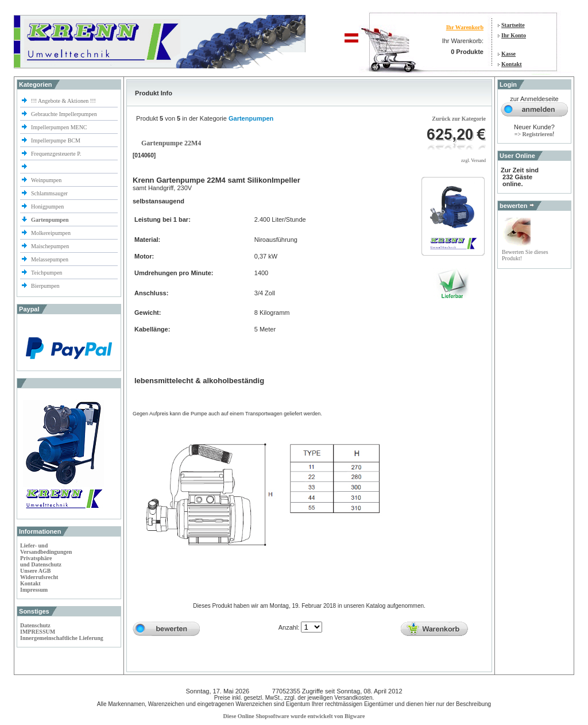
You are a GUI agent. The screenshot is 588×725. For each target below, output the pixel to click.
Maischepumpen (50, 246)
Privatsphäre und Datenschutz (41, 561)
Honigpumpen (47, 207)
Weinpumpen (46, 180)
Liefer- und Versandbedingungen (46, 549)
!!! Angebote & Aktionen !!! (63, 101)
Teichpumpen (47, 273)
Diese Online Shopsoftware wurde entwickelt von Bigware (294, 716)
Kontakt (512, 64)
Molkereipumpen (51, 233)
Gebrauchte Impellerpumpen (64, 114)
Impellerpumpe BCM (56, 140)
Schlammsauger (49, 193)
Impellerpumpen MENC (59, 127)
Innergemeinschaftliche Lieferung (62, 638)
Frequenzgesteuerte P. (56, 154)
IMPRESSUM (38, 632)
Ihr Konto (514, 35)
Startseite (513, 25)
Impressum (34, 590)
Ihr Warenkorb (465, 27)
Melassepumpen (50, 259)
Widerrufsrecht (39, 577)
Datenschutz (35, 625)
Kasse (508, 54)
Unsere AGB (35, 571)
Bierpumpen (45, 286)
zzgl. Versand (473, 161)
